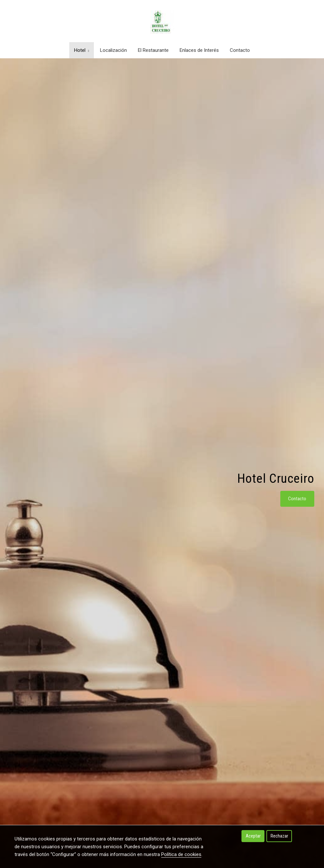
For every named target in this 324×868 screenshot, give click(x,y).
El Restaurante (153, 50)
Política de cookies (181, 854)
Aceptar (253, 836)
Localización (113, 50)
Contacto (240, 50)
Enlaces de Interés (199, 50)
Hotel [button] (82, 50)
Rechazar (279, 836)
